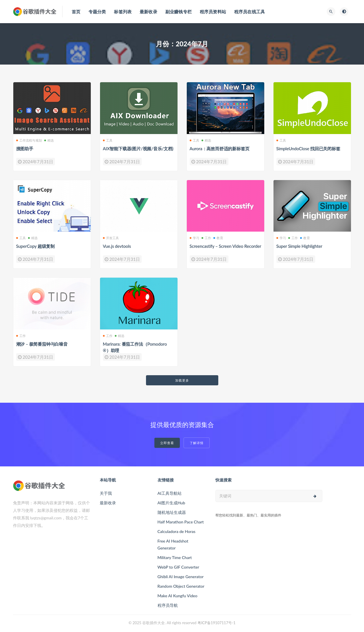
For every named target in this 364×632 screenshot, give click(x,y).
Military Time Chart (175, 557)
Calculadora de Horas (177, 531)
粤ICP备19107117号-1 (217, 623)
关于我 (106, 493)
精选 (49, 140)
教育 (218, 238)
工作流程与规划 (29, 140)
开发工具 (111, 238)
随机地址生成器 (172, 512)
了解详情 (197, 443)
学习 (194, 238)
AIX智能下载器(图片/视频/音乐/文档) (138, 149)
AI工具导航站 (170, 493)
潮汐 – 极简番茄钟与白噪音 (42, 344)
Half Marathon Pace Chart (181, 522)
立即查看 (167, 443)
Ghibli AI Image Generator (181, 577)
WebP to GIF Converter (178, 567)
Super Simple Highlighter (299, 246)
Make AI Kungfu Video (178, 596)
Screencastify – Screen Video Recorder (226, 246)
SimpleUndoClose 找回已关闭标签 (308, 149)
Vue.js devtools (117, 246)
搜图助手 (25, 149)
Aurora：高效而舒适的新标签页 (220, 149)
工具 (108, 140)
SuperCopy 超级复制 (35, 246)
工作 (206, 238)
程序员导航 (168, 605)
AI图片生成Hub (171, 503)
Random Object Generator (181, 586)
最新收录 (108, 503)
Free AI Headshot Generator (173, 544)
